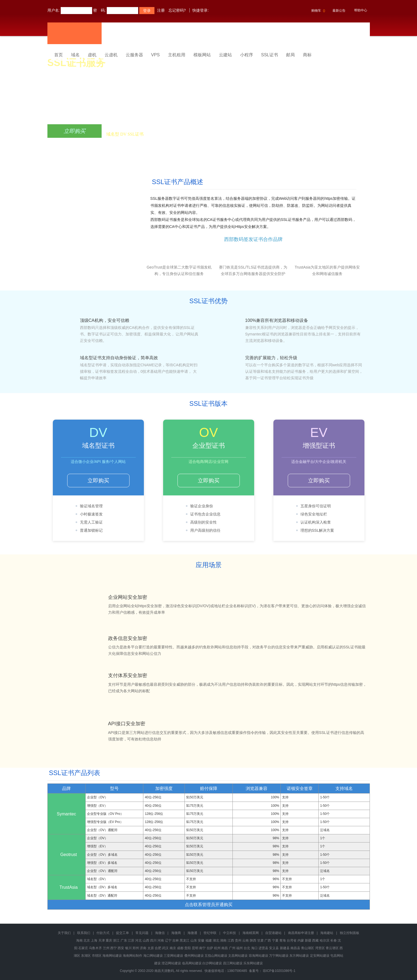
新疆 (308, 940)
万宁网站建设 (279, 956)
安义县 (274, 948)
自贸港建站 (273, 933)
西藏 (315, 940)
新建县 (285, 948)
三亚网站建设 (173, 956)
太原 (151, 948)
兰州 (106, 948)
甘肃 (260, 940)
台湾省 (292, 940)
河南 (161, 940)
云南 (245, 940)
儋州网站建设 (194, 956)
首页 (59, 55)
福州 (240, 948)
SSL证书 (270, 55)
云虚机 (111, 55)
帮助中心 (361, 10)
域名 (75, 55)
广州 (232, 948)
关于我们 (64, 933)
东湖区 (86, 956)
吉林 (176, 940)
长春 (334, 940)
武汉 (165, 948)
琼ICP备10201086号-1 (279, 971)
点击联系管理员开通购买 (209, 905)
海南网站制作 (132, 956)
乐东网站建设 (253, 963)
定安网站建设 (320, 956)
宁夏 (275, 940)
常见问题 (142, 933)
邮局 (290, 55)
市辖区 (97, 956)
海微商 (176, 933)
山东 (194, 940)
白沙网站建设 (212, 963)
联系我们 (84, 933)
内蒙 (301, 940)
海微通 (192, 933)
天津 (102, 940)
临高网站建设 (192, 963)
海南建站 (327, 933)
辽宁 (168, 940)
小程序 (247, 55)
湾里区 (320, 948)
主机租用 (177, 55)
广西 (268, 940)
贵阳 (188, 948)
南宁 (202, 948)
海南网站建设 (112, 956)
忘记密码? (177, 10)
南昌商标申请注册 (301, 933)
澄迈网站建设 (171, 963)
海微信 (160, 933)
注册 (161, 10)
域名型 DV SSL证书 (125, 134)
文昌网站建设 (238, 956)
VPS (156, 55)
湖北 (216, 940)
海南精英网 (251, 933)
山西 (146, 940)
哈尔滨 (325, 940)
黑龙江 (185, 940)
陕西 (253, 940)
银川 (128, 948)
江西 (231, 940)
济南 (143, 948)
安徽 (201, 940)
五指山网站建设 (216, 956)
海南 (79, 940)
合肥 (158, 948)
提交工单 (122, 933)
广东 (124, 940)
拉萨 (210, 948)
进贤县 (263, 948)
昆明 (195, 948)
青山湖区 (308, 948)
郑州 (136, 948)
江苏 (131, 940)
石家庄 (83, 948)
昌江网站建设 (233, 963)
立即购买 (75, 131)
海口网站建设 (153, 956)
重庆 (109, 940)
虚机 (92, 55)
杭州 (217, 948)
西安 (121, 948)
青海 (283, 940)
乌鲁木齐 (95, 948)
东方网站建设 (299, 956)
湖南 (223, 940)
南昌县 (295, 948)
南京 (173, 948)
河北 (138, 940)
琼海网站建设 (258, 956)
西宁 (114, 948)
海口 (254, 948)
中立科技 (229, 933)
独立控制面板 (350, 933)
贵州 (238, 940)
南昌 (225, 948)
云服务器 (134, 55)
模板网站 (202, 55)
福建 (209, 940)
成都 (180, 948)
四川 (153, 940)
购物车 (318, 11)
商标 (307, 55)
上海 (94, 940)
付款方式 (103, 933)
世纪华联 (210, 933)
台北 (247, 948)
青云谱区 (332, 948)
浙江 (116, 940)
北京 (87, 940)
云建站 (225, 55)
